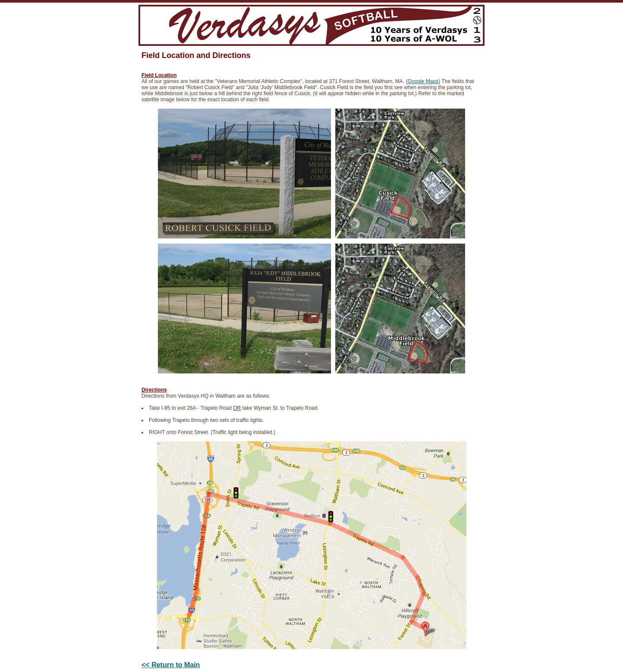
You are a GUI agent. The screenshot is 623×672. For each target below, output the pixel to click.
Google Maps (423, 81)
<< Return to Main (171, 665)
